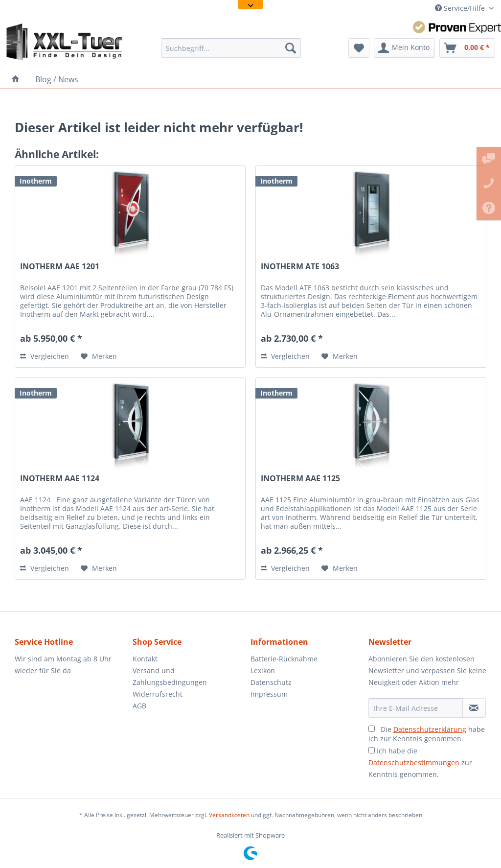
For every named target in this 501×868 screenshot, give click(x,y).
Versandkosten (229, 815)
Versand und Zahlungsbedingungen (170, 676)
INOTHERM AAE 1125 (300, 479)
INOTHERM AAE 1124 (60, 479)
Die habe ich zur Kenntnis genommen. (427, 734)
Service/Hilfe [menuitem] (461, 8)
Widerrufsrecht (158, 694)
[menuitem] (231, 48)
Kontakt (145, 659)
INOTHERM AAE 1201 (60, 267)
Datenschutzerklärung (430, 729)
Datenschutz (271, 682)
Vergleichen (45, 356)
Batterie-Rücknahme (284, 659)
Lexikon (263, 670)
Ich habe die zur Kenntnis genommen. (420, 762)
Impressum (269, 694)
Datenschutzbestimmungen (414, 762)
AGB (139, 706)
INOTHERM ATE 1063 (300, 267)
